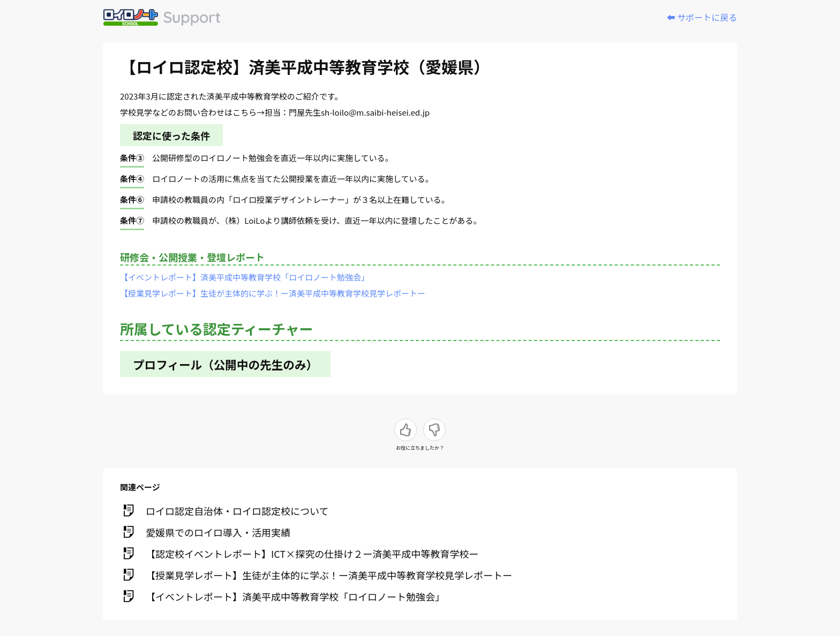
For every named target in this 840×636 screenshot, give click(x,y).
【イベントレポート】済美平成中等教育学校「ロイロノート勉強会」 (245, 277)
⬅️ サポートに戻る (702, 17)
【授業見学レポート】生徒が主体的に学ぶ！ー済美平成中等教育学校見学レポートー (273, 293)
